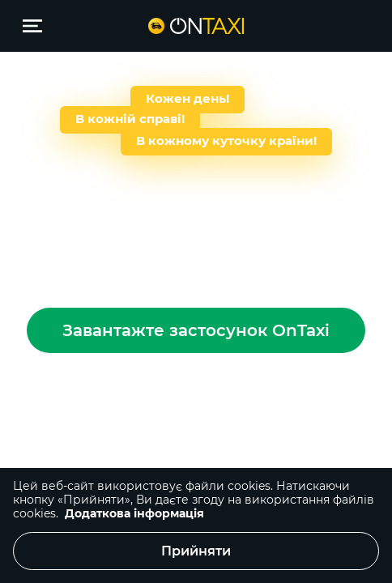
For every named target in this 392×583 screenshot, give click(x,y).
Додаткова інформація (134, 513)
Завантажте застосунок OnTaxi (196, 330)
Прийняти (196, 551)
